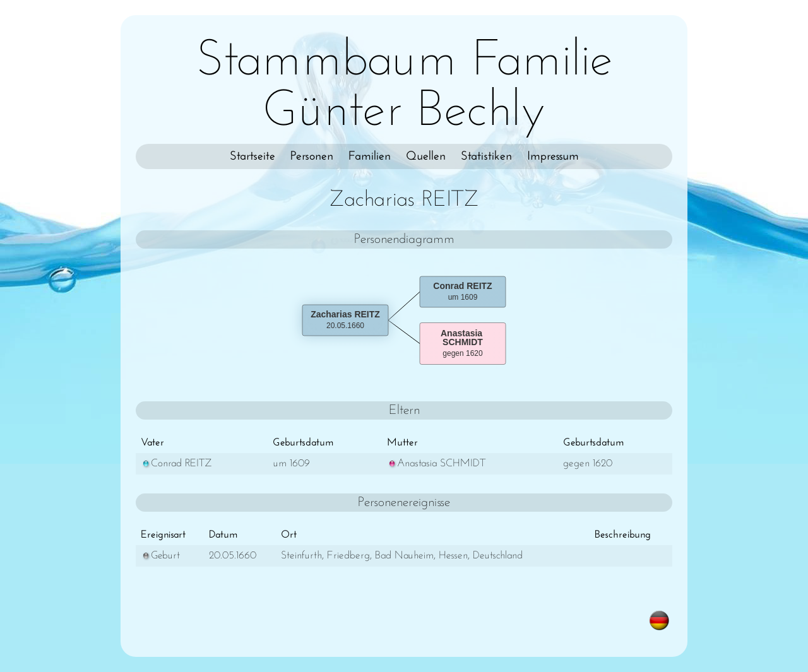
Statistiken (486, 156)
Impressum (553, 156)
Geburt (160, 556)
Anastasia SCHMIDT (436, 463)
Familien (370, 156)
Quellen (426, 156)
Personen (312, 156)
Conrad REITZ (176, 463)
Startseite (252, 156)
